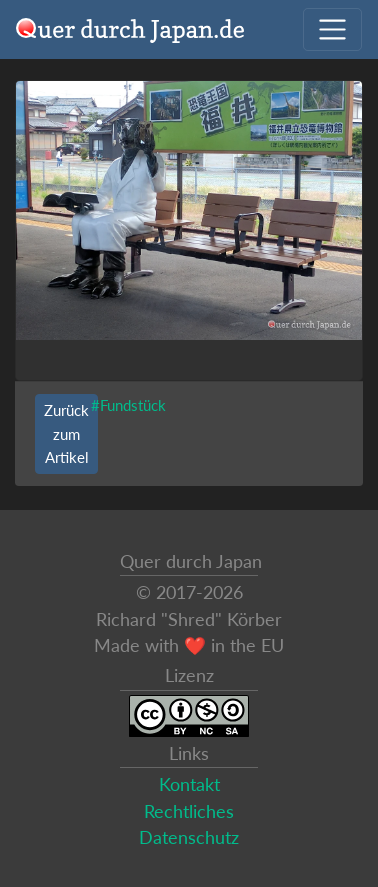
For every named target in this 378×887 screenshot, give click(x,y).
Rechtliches (189, 811)
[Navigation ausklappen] (332, 29)
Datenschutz (189, 837)
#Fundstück (128, 405)
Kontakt (189, 784)
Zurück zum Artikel (66, 433)
